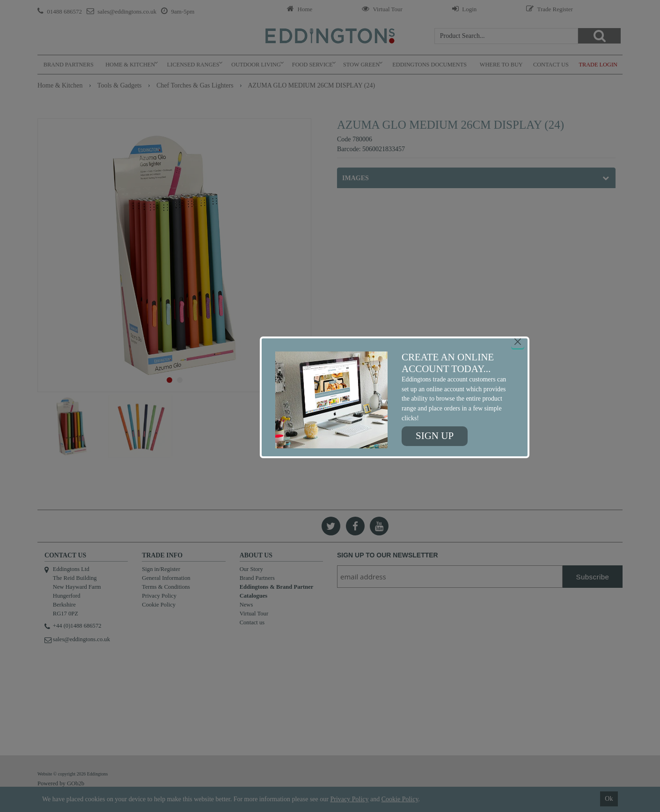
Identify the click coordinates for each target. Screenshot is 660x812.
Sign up (435, 436)
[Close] (518, 342)
